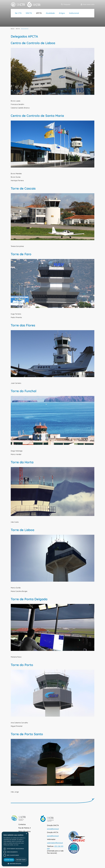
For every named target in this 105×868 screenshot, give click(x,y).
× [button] (26, 834)
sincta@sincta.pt (53, 829)
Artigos (62, 13)
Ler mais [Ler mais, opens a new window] (16, 845)
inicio (13, 29)
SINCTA (29, 13)
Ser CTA (18, 13)
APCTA (39, 13)
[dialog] (15, 849)
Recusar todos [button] (21, 860)
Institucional (74, 13)
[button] (15, 864)
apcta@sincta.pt (53, 836)
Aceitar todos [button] (9, 860)
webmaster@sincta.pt (55, 843)
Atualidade (50, 13)
